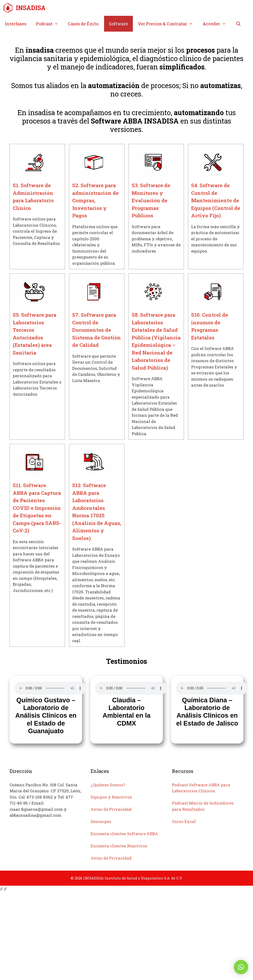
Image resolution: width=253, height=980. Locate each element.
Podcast (50, 24)
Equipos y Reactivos (111, 797)
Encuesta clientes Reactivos (119, 846)
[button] (241, 967)
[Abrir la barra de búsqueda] (238, 24)
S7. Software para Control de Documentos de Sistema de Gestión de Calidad (97, 330)
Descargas (101, 821)
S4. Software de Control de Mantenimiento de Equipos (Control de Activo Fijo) (216, 200)
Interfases (16, 24)
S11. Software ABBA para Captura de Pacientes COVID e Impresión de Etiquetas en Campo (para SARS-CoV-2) (37, 508)
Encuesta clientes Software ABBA (124, 834)
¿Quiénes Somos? (108, 785)
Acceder (217, 24)
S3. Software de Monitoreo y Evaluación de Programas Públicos (151, 200)
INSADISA (31, 8)
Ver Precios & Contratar (168, 24)
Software (118, 24)
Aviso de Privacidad (111, 809)
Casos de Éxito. (84, 24)
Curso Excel (184, 821)
